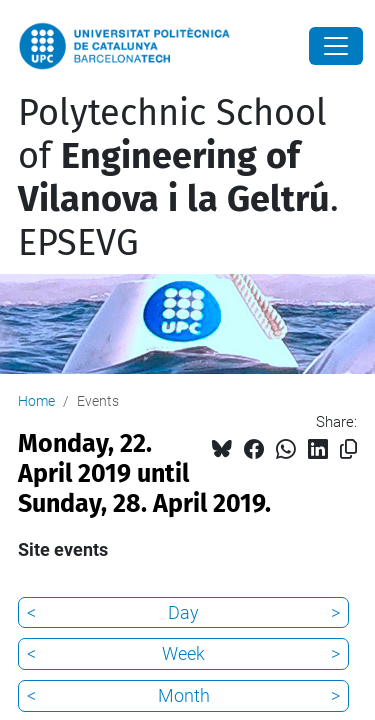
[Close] (336, 46)
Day (183, 612)
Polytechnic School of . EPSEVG (178, 178)
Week (183, 653)
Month (184, 695)
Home (36, 401)
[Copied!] (348, 449)
